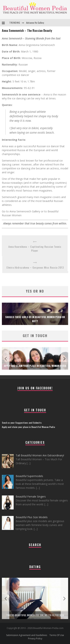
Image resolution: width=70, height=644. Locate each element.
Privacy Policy (35, 639)
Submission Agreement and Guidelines (27, 635)
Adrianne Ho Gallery (35, 23)
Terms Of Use (57, 635)
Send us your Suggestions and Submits (22, 423)
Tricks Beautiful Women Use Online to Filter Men (35, 615)
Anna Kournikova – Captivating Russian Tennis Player (35, 248)
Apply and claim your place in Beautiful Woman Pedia (35, 366)
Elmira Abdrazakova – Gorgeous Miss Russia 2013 (35, 267)
